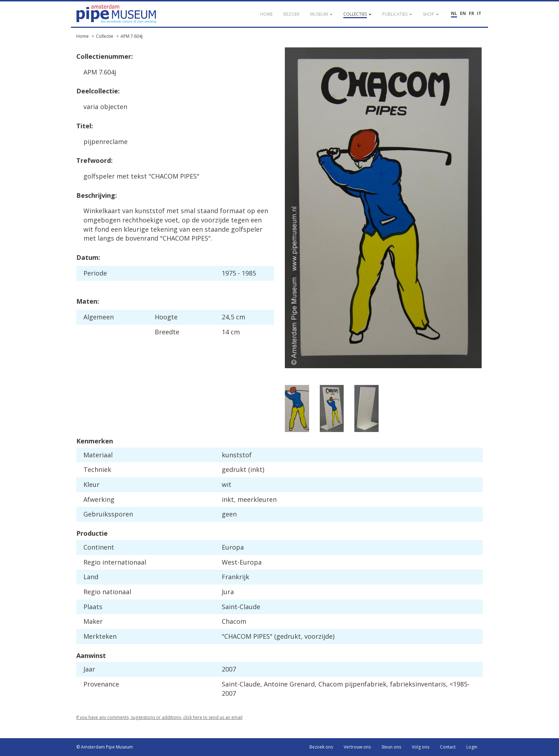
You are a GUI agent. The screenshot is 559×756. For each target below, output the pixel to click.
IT (479, 13)
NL (454, 13)
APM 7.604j (132, 36)
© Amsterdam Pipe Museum (105, 747)
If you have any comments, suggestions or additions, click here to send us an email (159, 717)
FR (471, 13)
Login (472, 747)
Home (83, 36)
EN (463, 13)
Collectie (105, 36)
